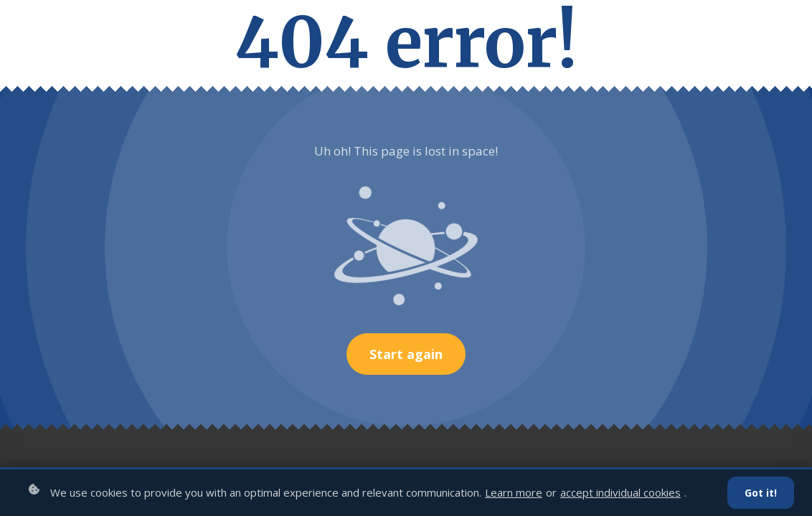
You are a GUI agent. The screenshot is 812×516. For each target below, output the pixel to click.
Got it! (761, 493)
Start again (406, 354)
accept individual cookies (620, 492)
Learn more (514, 492)
